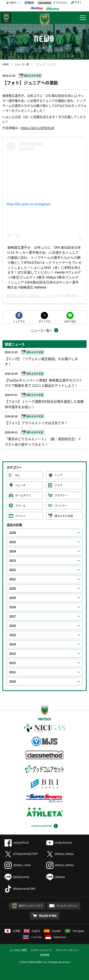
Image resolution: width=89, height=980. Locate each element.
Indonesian (56, 937)
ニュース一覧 (22, 64)
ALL (17, 475)
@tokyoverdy (17, 877)
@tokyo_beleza (60, 854)
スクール (20, 506)
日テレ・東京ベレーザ (6, 18)
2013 (13, 654)
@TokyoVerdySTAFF (21, 854)
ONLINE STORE (48, 916)
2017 (13, 616)
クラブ (59, 485)
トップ (59, 475)
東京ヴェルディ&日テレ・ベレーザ (32, 296)
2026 (13, 533)
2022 (13, 570)
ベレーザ (20, 485)
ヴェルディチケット (67, 906)
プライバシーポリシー (67, 950)
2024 (13, 551)
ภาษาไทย (32, 937)
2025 (13, 542)
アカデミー (61, 495)
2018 (13, 607)
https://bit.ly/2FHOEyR (37, 128)
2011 (13, 672)
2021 (13, 579)
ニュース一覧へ (42, 330)
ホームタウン (23, 495)
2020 (13, 588)
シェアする (19, 321)
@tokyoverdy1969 (20, 889)
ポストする (44, 321)
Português (75, 931)
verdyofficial (16, 843)
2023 (13, 561)
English (32, 931)
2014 (13, 644)
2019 (13, 598)
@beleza (56, 877)
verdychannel (59, 843)
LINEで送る (70, 321)
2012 (13, 663)
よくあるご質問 (18, 950)
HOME (6, 64)
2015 (13, 635)
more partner (42, 826)
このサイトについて (41, 950)
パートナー (61, 506)
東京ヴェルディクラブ (31, 906)
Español (52, 931)
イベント (20, 516)
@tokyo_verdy (18, 865)
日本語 (12, 931)
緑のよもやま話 (33, 75)
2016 (13, 626)
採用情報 (45, 955)
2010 (13, 681)
